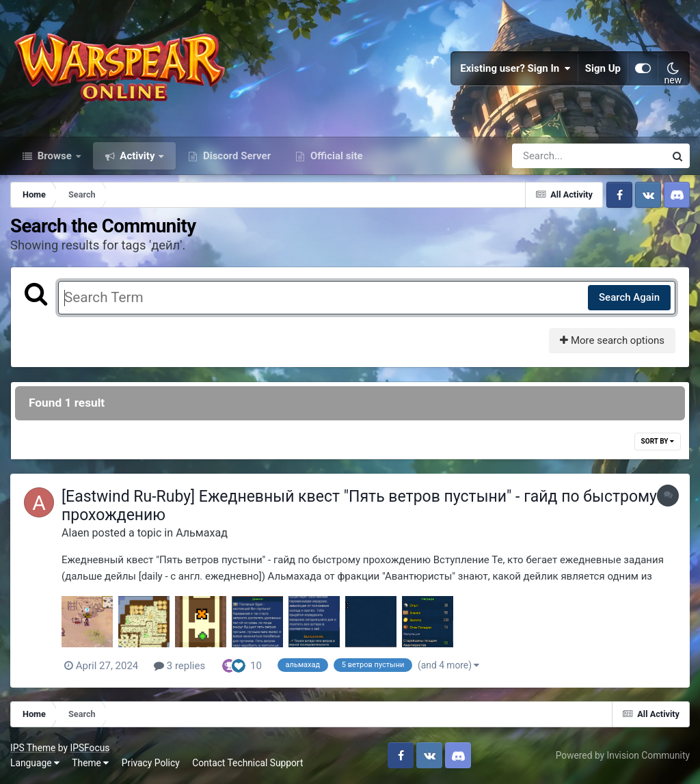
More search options (612, 340)
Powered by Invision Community (623, 755)
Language (35, 763)
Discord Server (235, 156)
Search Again (629, 297)
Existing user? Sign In (515, 68)
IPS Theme (33, 748)
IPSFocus (90, 748)
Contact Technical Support (247, 763)
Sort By (658, 441)
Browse (55, 156)
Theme (90, 763)
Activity (138, 156)
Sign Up (603, 68)
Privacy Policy (151, 763)
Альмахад (202, 533)
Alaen (76, 533)
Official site (335, 156)
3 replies (179, 666)
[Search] (550, 156)
